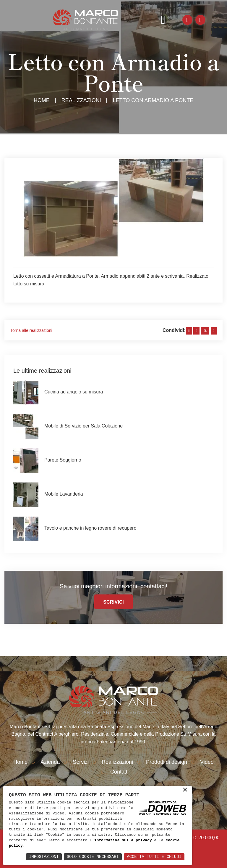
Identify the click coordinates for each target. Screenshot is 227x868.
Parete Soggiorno (63, 460)
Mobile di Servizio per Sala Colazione (83, 426)
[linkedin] (196, 331)
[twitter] (205, 331)
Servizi (81, 762)
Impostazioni (44, 857)
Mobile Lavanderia (64, 494)
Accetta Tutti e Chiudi (154, 857)
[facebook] (189, 331)
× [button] (185, 790)
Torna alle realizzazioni (31, 330)
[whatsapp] (214, 331)
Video (207, 762)
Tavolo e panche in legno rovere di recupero (90, 528)
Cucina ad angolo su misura (74, 392)
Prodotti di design (167, 762)
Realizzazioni (81, 100)
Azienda (50, 762)
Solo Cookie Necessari (93, 857)
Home (42, 100)
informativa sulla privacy (123, 840)
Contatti (119, 772)
